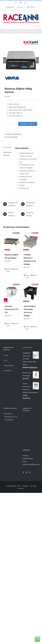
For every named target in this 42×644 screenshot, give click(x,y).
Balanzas (15, 137)
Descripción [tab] (7, 147)
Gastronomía (17, 134)
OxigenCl (26, 460)
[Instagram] (27, 446)
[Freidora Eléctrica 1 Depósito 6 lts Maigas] (30, 241)
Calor (6, 355)
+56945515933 (28, 432)
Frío (6, 360)
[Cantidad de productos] (10, 124)
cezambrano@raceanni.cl (32, 438)
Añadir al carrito (28, 124)
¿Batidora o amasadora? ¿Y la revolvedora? (11, 417)
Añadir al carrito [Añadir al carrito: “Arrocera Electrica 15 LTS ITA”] (9, 325)
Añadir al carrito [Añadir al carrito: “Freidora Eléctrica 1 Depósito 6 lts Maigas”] (28, 276)
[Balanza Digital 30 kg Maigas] (12, 241)
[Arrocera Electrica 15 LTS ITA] (12, 293)
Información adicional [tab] (7, 154)
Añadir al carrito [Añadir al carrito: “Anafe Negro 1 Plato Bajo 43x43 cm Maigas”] (28, 328)
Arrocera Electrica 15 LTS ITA (11, 309)
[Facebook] (23, 446)
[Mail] (30, 446)
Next (37, 60)
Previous (5, 60)
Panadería (8, 371)
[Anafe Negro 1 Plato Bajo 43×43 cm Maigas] (30, 293)
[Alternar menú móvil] (38, 26)
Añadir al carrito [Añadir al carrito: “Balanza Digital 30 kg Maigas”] (9, 270)
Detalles (16, 269)
